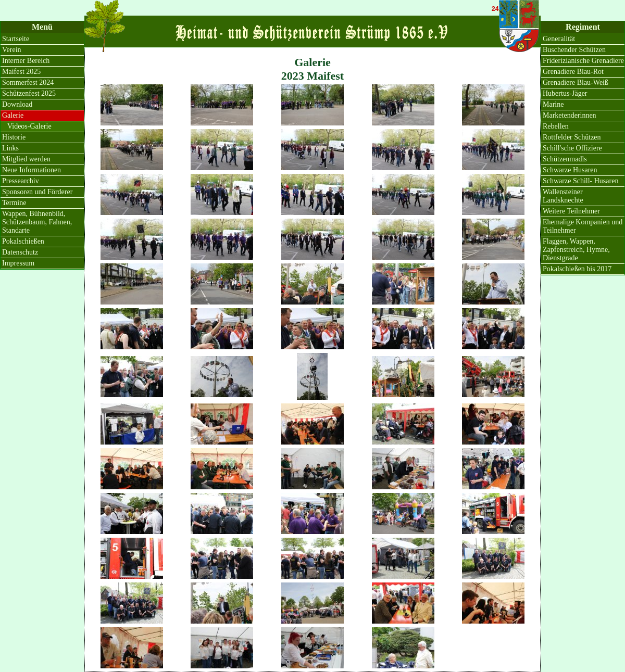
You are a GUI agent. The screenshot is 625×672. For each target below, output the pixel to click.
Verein (12, 50)
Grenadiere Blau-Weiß (576, 83)
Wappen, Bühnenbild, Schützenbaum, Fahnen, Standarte (37, 222)
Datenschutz (20, 252)
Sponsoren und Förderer (37, 192)
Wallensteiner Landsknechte (563, 196)
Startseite (16, 39)
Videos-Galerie (29, 126)
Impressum (18, 263)
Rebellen (556, 126)
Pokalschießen (23, 241)
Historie (14, 137)
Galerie (13, 115)
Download (17, 104)
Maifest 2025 (21, 72)
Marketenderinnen (570, 115)
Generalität (559, 39)
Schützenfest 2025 (29, 93)
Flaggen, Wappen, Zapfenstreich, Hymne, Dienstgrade (576, 250)
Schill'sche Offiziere (572, 148)
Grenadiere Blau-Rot (573, 72)
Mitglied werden (26, 159)
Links (10, 148)
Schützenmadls (565, 159)
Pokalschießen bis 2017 (577, 269)
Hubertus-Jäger (565, 93)
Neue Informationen (32, 170)
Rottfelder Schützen (572, 137)
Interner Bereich (26, 61)
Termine (14, 203)
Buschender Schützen (574, 50)
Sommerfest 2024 (28, 83)
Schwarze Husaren (570, 170)
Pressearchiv (21, 181)
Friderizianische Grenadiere (583, 61)
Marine (553, 104)
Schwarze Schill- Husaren (580, 181)
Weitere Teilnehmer (571, 211)
